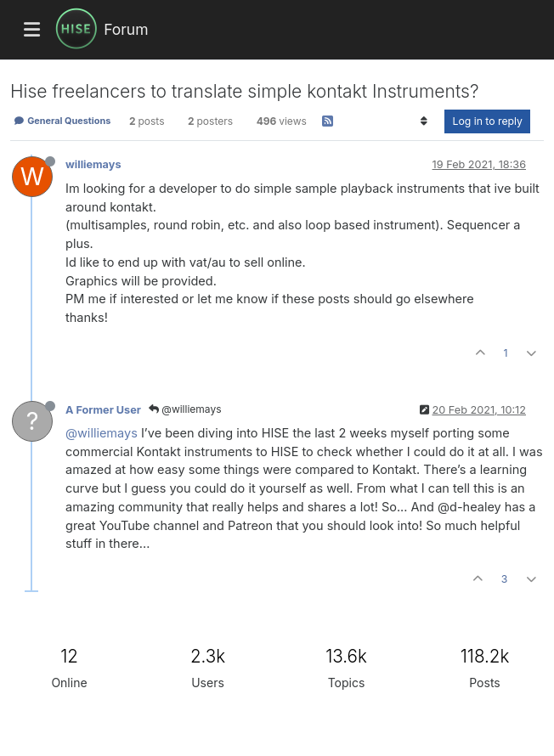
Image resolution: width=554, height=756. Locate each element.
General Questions (62, 121)
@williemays (185, 409)
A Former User (103, 410)
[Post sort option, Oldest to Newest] (424, 121)
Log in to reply (487, 121)
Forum (126, 29)
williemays (93, 164)
